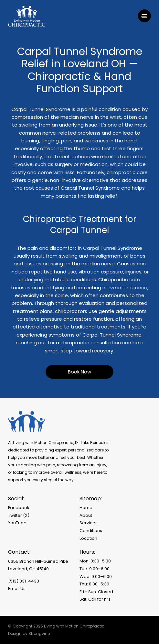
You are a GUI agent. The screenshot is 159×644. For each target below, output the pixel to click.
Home (86, 508)
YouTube (17, 523)
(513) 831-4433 (24, 581)
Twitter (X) (19, 515)
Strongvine (39, 634)
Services (89, 523)
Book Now (79, 372)
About (86, 515)
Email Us (17, 588)
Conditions (91, 531)
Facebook (19, 508)
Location (88, 538)
